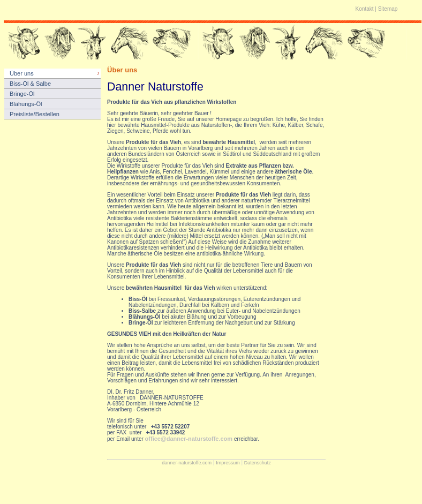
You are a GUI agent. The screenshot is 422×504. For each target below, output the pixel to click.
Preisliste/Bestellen (35, 114)
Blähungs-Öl (26, 104)
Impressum (228, 463)
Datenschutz (258, 463)
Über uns (22, 73)
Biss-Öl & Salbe (30, 84)
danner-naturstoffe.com (187, 463)
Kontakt (365, 9)
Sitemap (388, 9)
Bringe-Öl (22, 94)
